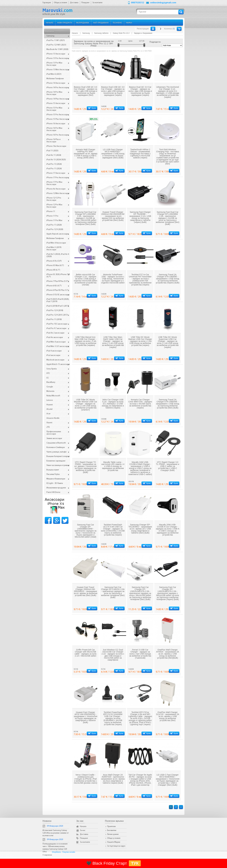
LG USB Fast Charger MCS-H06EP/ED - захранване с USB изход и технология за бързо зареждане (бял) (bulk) (113, 154)
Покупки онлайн (69, 852)
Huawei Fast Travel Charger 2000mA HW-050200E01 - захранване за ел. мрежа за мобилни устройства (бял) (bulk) (85, 591)
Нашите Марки (114, 842)
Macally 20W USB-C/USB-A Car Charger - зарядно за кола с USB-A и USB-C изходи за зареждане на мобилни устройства (167, 530)
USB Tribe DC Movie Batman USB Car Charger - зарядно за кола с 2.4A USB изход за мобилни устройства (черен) (140, 341)
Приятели (111, 827)
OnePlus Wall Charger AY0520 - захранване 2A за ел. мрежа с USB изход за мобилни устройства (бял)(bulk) (168, 654)
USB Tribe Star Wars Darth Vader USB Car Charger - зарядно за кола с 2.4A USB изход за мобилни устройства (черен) (113, 342)
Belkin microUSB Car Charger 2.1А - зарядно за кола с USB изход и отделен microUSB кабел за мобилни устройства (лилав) (85, 280)
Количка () (170, 29)
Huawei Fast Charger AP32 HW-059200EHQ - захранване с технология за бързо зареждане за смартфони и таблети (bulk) (85, 717)
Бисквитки (112, 830)
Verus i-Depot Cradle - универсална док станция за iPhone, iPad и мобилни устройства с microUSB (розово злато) (85, 779)
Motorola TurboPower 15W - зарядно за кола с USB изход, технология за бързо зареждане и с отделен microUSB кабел (113, 279)
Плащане (84, 838)
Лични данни (113, 834)
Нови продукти (65, 23)
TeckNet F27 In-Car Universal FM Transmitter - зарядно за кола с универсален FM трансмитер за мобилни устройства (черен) (140, 280)
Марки (129, 23)
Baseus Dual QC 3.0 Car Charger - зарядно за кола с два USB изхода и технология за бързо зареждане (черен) (140, 91)
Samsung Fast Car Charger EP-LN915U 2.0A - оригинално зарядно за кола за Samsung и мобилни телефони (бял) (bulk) (113, 592)
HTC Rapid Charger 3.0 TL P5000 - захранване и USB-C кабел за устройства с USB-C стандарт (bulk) (168, 466)
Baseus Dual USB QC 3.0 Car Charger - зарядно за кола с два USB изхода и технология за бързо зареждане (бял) (85, 91)
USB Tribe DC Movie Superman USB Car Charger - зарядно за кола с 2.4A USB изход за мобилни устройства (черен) (168, 342)
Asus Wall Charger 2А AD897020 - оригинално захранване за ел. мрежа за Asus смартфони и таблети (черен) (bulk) (113, 779)
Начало (50, 23)
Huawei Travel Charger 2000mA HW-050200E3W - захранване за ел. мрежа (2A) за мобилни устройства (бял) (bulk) (113, 216)
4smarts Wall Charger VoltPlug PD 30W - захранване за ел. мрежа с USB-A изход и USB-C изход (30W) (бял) (85, 154)
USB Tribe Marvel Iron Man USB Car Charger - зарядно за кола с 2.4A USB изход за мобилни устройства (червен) (85, 341)
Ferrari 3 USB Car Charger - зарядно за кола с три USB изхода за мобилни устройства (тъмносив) (140, 654)
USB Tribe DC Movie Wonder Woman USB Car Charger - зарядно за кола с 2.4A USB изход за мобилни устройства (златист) (86, 405)
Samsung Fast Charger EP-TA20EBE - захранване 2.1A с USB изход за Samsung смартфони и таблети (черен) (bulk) (140, 217)
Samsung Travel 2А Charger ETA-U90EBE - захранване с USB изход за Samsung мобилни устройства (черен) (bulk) (168, 279)
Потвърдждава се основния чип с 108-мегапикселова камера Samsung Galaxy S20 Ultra (55, 848)
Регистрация (143, 29)
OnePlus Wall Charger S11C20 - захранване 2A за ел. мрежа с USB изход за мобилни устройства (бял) (168, 716)
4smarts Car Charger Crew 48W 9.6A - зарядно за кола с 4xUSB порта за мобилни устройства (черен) (140, 404)
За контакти (85, 842)
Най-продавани (101, 23)
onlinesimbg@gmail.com (163, 3)
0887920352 (138, 3)
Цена (130, 41)
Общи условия (114, 838)
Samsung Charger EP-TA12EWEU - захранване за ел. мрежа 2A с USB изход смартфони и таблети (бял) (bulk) (140, 529)
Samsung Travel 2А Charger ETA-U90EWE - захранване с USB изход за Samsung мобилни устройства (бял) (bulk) (168, 404)
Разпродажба (83, 23)
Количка (179, 29)
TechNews (117, 23)
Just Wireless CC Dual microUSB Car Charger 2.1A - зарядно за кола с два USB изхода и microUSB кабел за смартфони (113, 655)
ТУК (135, 863)
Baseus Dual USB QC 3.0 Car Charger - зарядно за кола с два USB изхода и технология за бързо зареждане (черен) (113, 91)
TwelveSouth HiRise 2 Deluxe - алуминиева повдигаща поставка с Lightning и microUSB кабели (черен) (140, 154)
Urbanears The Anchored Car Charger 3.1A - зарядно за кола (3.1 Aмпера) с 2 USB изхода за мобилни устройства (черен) (167, 92)
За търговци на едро (116, 846)
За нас (83, 830)
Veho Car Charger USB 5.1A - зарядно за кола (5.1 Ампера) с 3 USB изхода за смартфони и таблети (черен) (113, 404)
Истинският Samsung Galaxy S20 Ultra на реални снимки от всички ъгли (56, 833)
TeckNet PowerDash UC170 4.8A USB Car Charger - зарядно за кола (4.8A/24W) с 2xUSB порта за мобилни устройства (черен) (113, 530)
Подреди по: (155, 42)
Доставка (84, 834)
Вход (153, 29)
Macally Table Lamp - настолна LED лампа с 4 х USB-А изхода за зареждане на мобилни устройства (113, 466)
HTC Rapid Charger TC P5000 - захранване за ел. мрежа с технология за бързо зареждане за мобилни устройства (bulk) (85, 467)
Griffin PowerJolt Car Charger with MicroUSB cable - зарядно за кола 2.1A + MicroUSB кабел (85, 653)
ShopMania (56, 852)
